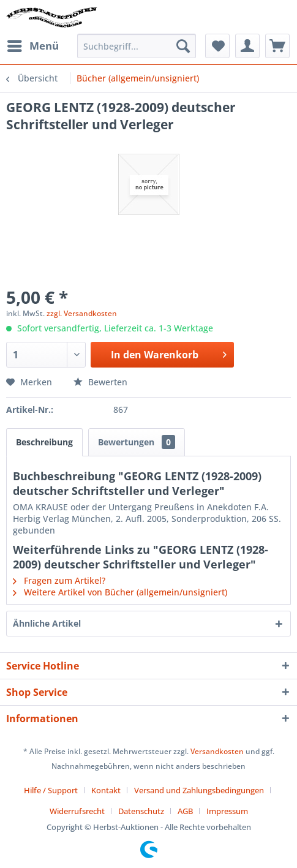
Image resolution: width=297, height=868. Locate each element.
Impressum (227, 811)
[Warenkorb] (277, 46)
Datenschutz (141, 811)
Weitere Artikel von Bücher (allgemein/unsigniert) (120, 592)
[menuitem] (32, 46)
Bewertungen (137, 442)
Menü (33, 44)
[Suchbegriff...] (137, 46)
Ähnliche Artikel (47, 623)
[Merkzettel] (217, 46)
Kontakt (106, 790)
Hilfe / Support (51, 790)
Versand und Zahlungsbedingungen (199, 790)
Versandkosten (217, 751)
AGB (185, 811)
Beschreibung (44, 442)
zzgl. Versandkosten (82, 313)
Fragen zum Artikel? (59, 580)
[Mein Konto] (247, 46)
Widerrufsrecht (77, 811)
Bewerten (100, 382)
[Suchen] (183, 46)
